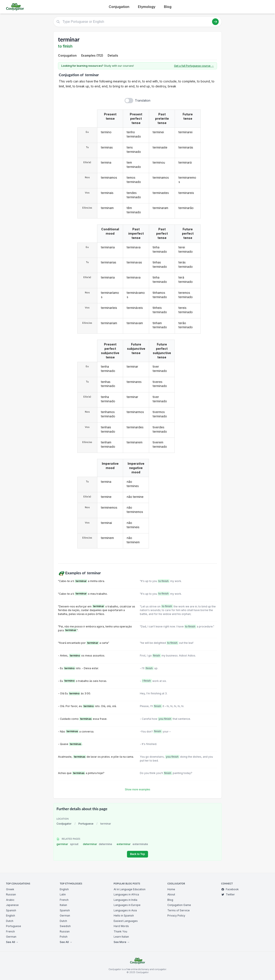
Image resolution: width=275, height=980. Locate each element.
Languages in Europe (127, 905)
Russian (11, 894)
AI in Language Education (130, 889)
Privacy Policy (176, 916)
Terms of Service (179, 910)
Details (113, 55)
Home (171, 889)
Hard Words (121, 926)
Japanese (12, 905)
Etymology (147, 7)
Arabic (10, 900)
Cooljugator (64, 824)
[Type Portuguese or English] (137, 22)
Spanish (11, 910)
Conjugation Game (179, 905)
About (171, 894)
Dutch (10, 921)
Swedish (65, 926)
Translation (143, 100)
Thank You (120, 931)
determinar (98, 844)
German (11, 937)
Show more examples (137, 790)
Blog (168, 7)
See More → (122, 942)
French (10, 931)
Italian (63, 905)
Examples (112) (92, 55)
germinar (67, 844)
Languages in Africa (126, 894)
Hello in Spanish (124, 916)
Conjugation (119, 7)
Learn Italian (121, 937)
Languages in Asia (125, 910)
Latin (63, 894)
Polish (64, 937)
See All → (12, 942)
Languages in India (125, 900)
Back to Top (137, 854)
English (11, 916)
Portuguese (86, 824)
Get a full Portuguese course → (194, 66)
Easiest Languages (126, 921)
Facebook (230, 889)
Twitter (228, 894)
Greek (10, 889)
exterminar (132, 844)
